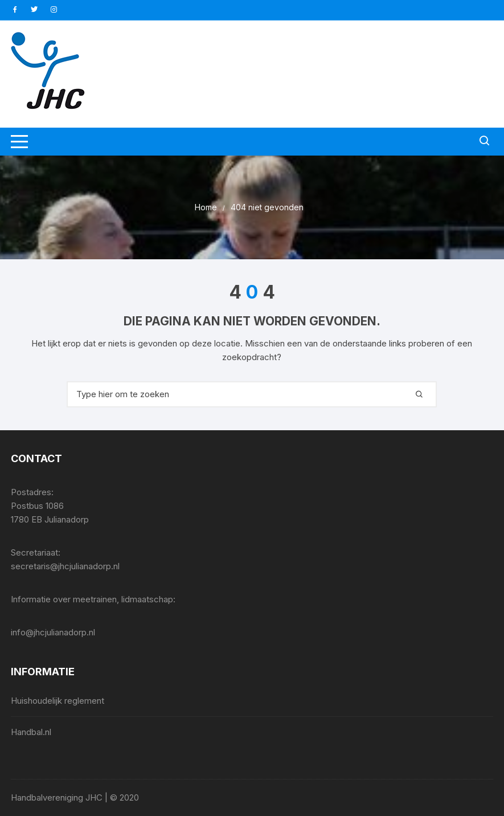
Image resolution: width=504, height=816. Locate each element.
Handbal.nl (31, 732)
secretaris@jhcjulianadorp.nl (65, 566)
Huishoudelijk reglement (58, 701)
